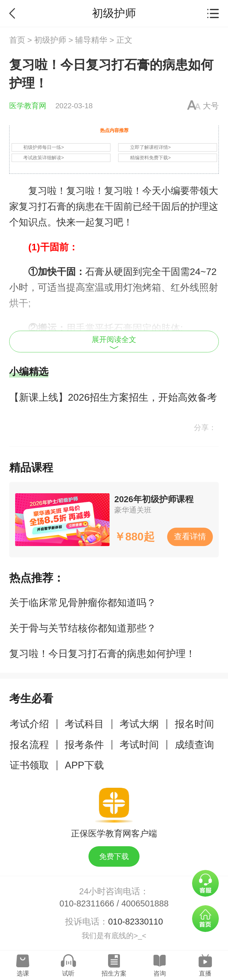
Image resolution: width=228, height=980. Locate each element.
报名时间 (194, 724)
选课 (23, 973)
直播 (205, 973)
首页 (17, 40)
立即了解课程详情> (150, 147)
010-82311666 (87, 903)
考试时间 (139, 745)
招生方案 (114, 973)
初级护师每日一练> (43, 147)
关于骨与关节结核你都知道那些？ (83, 628)
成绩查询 (194, 745)
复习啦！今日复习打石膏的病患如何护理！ (102, 654)
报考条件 (84, 745)
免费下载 (114, 856)
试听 (68, 973)
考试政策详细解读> (43, 158)
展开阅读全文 (114, 342)
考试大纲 (139, 724)
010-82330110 (136, 922)
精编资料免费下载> (150, 158)
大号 (211, 106)
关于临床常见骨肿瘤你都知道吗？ (83, 603)
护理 (199, 206)
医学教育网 (28, 106)
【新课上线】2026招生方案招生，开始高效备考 (113, 397)
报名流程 (29, 745)
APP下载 (84, 765)
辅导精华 (91, 40)
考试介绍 (29, 724)
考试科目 (84, 724)
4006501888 (145, 903)
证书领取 (29, 765)
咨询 (160, 973)
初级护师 (50, 40)
